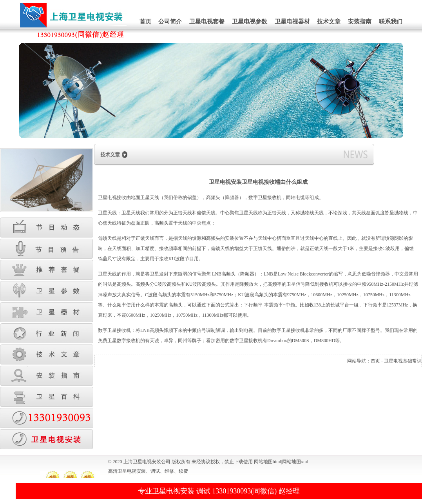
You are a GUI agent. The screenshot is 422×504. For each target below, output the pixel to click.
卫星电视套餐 (207, 22)
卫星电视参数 (250, 22)
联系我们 (391, 22)
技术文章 (329, 22)
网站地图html (268, 462)
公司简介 (170, 22)
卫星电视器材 (292, 22)
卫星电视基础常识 (403, 361)
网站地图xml (295, 462)
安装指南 (360, 22)
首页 (145, 22)
